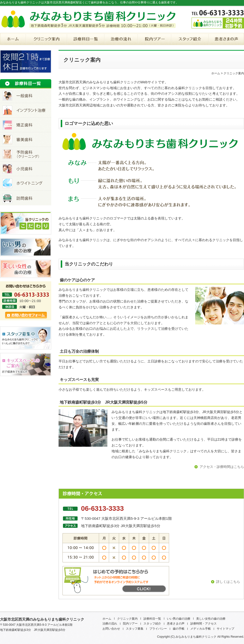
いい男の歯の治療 (179, 619)
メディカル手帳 (201, 629)
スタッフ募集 (135, 629)
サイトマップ (225, 629)
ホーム (216, 73)
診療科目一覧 (152, 619)
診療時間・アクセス (203, 624)
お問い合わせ (111, 629)
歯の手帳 (179, 629)
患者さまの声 (176, 624)
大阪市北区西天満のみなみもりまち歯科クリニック (42, 619)
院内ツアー (130, 624)
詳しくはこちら (228, 582)
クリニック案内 (127, 619)
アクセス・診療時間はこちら (222, 467)
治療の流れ (110, 624)
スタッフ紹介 (152, 624)
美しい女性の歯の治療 (211, 619)
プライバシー (158, 629)
